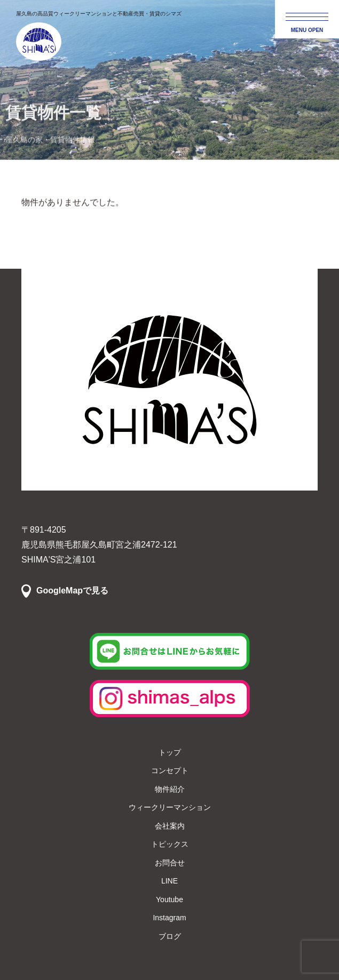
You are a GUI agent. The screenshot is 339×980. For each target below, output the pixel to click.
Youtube (169, 899)
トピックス (170, 844)
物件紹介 (170, 789)
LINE (169, 881)
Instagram (169, 918)
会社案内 (170, 826)
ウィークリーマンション (170, 807)
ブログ (170, 936)
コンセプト (170, 770)
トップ (170, 752)
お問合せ (170, 863)
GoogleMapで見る (72, 591)
